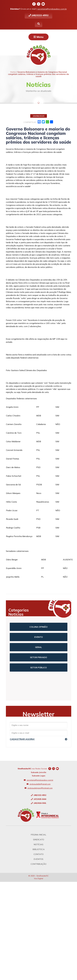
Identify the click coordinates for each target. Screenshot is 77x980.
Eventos (38, 859)
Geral (38, 647)
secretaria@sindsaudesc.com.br (52, 9)
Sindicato (39, 840)
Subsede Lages (39, 776)
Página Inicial (38, 835)
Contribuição (38, 864)
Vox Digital (38, 878)
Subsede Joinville (38, 772)
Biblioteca (39, 849)
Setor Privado (38, 657)
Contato (39, 854)
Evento (39, 637)
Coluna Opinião (38, 627)
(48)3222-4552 (38, 15)
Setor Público (38, 667)
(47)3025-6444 (38, 799)
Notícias (38, 844)
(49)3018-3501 (38, 803)
